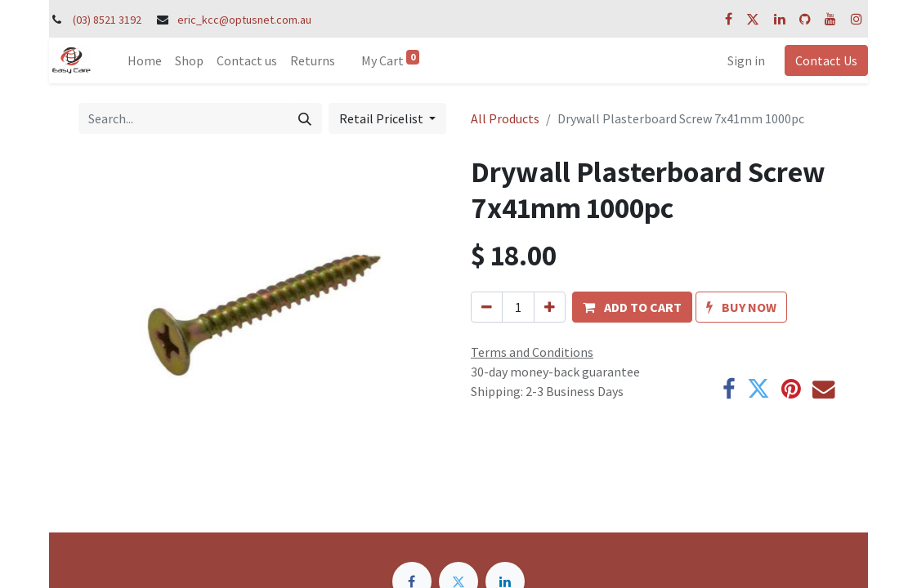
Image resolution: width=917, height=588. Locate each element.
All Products (505, 118)
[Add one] (550, 307)
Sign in (746, 60)
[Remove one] (487, 307)
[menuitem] (145, 60)
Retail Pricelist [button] (382, 118)
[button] (632, 307)
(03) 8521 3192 (107, 20)
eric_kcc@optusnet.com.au (244, 20)
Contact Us (826, 60)
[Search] (305, 118)
